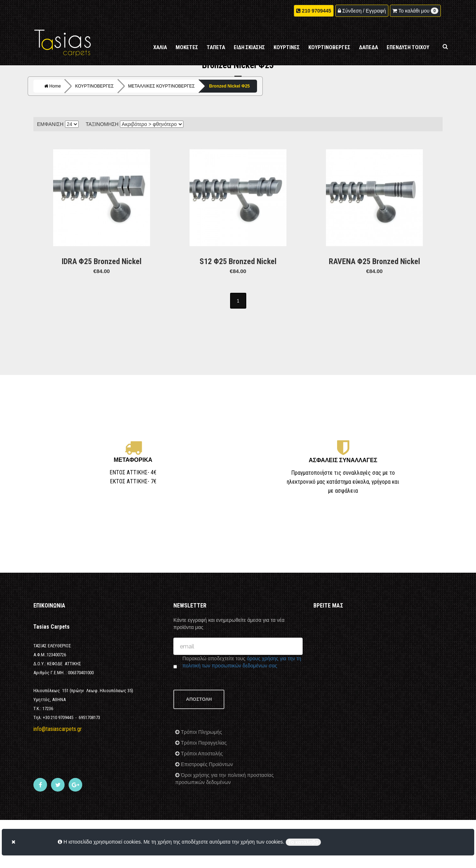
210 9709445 (317, 11)
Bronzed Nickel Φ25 (230, 86)
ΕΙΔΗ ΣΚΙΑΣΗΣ (249, 47)
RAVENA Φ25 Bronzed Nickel (374, 261)
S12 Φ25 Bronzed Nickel (238, 261)
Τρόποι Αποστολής (201, 754)
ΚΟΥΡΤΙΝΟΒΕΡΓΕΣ (329, 47)
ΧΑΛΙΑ (160, 47)
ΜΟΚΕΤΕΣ (187, 47)
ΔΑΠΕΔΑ (368, 47)
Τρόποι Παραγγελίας (203, 743)
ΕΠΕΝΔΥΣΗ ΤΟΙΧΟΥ (408, 47)
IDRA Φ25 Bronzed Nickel (102, 261)
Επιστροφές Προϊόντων (206, 764)
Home (52, 86)
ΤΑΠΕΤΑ (216, 47)
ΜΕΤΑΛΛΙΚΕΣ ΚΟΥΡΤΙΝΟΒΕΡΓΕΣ (162, 86)
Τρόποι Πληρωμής (201, 732)
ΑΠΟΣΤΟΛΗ (199, 699)
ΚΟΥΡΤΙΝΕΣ (287, 47)
